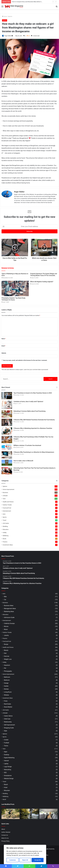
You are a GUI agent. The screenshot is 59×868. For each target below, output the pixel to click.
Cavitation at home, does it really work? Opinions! (28, 402)
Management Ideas (10, 608)
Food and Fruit (7, 508)
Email (4, 346)
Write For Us (5, 838)
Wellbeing (6, 536)
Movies (6, 626)
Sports (5, 517)
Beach (6, 784)
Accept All (38, 860)
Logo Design (8, 767)
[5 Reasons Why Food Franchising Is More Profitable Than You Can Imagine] (7, 439)
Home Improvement (9, 489)
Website (4, 353)
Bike (5, 597)
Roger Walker (8, 36)
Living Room (8, 692)
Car (5, 600)
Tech (4, 499)
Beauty (6, 650)
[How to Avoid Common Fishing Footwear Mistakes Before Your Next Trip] (29, 814)
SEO (5, 773)
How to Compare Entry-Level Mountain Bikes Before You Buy (29, 2)
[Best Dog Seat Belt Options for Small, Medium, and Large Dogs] (48, 814)
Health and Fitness (8, 502)
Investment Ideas (8, 545)
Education (6, 529)
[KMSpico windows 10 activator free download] (7, 447)
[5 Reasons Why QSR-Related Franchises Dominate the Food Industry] (7, 422)
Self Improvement (9, 725)
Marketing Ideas (9, 611)
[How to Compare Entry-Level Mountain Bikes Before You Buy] (11, 814)
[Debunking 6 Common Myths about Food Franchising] (7, 414)
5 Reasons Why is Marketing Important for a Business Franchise (33, 428)
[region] (25, 854)
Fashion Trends (7, 505)
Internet (6, 761)
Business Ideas (9, 606)
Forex (6, 701)
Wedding (5, 526)
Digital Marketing (9, 758)
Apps (6, 752)
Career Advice (8, 716)
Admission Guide (9, 617)
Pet (5, 668)
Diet (5, 653)
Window (6, 695)
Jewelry (6, 635)
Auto (4, 514)
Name (4, 339)
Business (5, 492)
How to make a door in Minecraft (23, 461)
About (3, 829)
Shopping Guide (9, 728)
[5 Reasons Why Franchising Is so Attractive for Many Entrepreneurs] (7, 455)
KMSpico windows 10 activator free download (27, 445)
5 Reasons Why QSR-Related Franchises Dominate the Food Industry (34, 420)
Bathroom (7, 677)
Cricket (6, 740)
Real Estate (7, 704)
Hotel (6, 787)
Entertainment (7, 511)
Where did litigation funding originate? (42, 282)
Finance (5, 542)
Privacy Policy (5, 841)
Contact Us (5, 835)
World (4, 539)
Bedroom (7, 680)
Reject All (25, 860)
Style (6, 731)
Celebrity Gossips (9, 623)
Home (4, 16)
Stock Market (8, 707)
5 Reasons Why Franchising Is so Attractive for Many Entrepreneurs (34, 452)
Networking (8, 770)
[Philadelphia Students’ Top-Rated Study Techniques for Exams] (15, 288)
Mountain (7, 790)
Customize (13, 860)
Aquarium (7, 665)
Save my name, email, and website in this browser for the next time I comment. (25, 360)
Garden (6, 686)
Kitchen (6, 689)
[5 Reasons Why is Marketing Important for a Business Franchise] (7, 431)
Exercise (7, 656)
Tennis (6, 746)
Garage (6, 683)
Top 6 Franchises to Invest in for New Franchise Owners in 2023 (33, 393)
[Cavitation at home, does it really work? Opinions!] (7, 405)
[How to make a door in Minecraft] (7, 463)
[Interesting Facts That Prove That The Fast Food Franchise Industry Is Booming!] (7, 471)
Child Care (7, 719)
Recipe (6, 644)
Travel (4, 520)
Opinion (10, 16)
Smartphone (8, 776)
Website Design (9, 779)
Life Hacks (6, 523)
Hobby (5, 532)
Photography (8, 671)
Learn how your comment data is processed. (36, 370)
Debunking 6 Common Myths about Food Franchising (29, 411)
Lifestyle (5, 496)
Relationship (8, 722)
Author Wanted (6, 832)
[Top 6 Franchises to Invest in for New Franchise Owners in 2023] (7, 396)
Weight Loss (8, 659)
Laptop (6, 764)
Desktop (7, 755)
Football (7, 743)
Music (6, 629)
